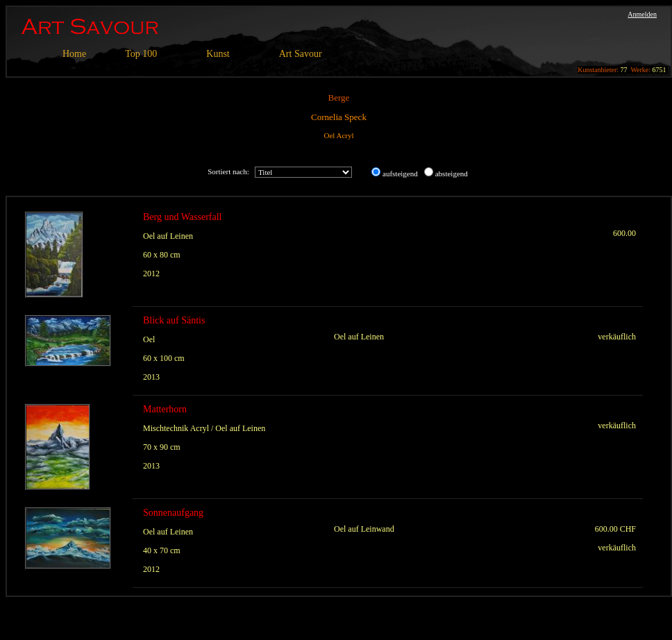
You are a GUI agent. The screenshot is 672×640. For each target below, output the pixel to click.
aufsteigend (400, 174)
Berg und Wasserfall (182, 217)
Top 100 (141, 54)
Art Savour (301, 54)
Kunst (218, 54)
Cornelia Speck (339, 117)
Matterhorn (165, 409)
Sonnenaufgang (173, 513)
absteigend (452, 174)
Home (74, 54)
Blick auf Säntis (174, 320)
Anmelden (642, 14)
